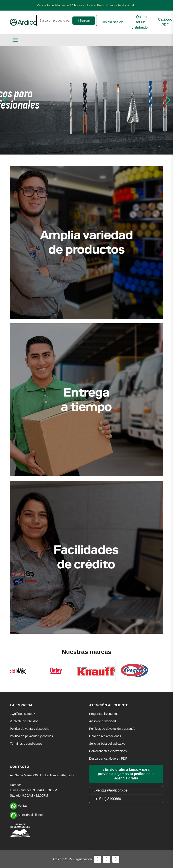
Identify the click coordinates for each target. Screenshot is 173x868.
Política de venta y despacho (30, 729)
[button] (5, 100)
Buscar (84, 20)
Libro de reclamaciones (105, 736)
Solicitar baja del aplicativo (107, 744)
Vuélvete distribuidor (24, 721)
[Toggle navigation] (15, 40)
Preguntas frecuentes (104, 714)
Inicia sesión (113, 22)
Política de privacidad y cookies (31, 736)
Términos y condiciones (26, 744)
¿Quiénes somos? (22, 714)
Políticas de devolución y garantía (112, 729)
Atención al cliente (26, 814)
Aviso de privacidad (102, 721)
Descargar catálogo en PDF (108, 759)
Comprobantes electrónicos (108, 751)
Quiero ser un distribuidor (140, 22)
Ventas (19, 805)
